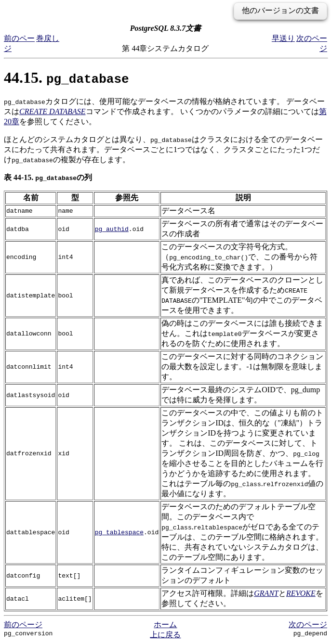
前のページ (23, 625)
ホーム (165, 625)
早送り (283, 38)
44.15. (66, 77)
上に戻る (165, 635)
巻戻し (48, 38)
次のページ (308, 625)
